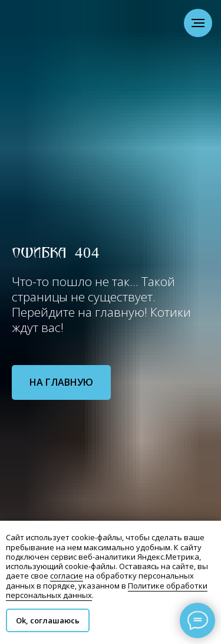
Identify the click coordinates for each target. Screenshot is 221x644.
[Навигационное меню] (198, 23)
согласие (67, 576)
